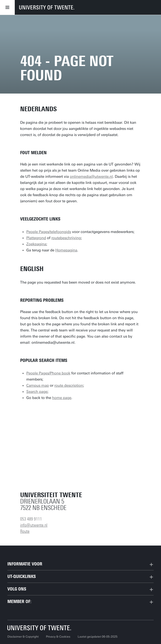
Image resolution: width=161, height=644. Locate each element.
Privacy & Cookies (58, 637)
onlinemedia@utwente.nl (91, 177)
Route (25, 531)
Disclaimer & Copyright (23, 637)
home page (62, 398)
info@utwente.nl (34, 525)
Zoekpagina (36, 244)
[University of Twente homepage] (47, 7)
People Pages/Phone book (48, 373)
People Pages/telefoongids (49, 232)
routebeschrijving (66, 238)
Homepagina (66, 250)
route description (69, 385)
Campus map (38, 385)
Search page (37, 392)
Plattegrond (36, 238)
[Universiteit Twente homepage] (39, 628)
